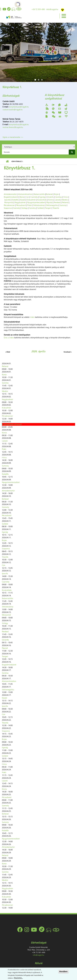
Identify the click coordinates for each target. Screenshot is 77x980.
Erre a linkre (9, 338)
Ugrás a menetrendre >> (13, 137)
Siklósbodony (39, 205)
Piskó (29, 205)
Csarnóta (34, 197)
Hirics (66, 197)
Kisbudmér (31, 200)
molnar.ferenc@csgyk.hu (13, 127)
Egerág (42, 197)
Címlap (7, 161)
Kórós (51, 200)
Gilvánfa (50, 197)
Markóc (65, 200)
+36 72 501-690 (38, 9)
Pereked (57, 202)
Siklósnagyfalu (52, 205)
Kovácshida (42, 200)
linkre (32, 317)
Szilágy (25, 208)
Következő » (68, 352)
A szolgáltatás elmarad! (12, 424)
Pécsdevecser (9, 205)
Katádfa (15, 200)
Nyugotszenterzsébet (36, 202)
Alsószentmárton (25, 194)
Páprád (49, 202)
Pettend (65, 202)
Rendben (63, 971)
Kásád (23, 200)
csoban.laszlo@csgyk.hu (13, 109)
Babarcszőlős (39, 194)
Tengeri (48, 208)
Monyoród (9, 202)
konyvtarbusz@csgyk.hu (19, 107)
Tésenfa (56, 208)
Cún (27, 197)
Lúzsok (57, 200)
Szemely (17, 208)
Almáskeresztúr (10, 194)
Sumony (63, 205)
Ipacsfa (7, 200)
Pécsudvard (21, 205)
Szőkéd (40, 208)
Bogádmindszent (11, 197)
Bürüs (22, 197)
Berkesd (49, 194)
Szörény (32, 208)
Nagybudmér (20, 202)
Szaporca (8, 208)
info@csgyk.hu (52, 9)
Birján (56, 194)
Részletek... (18, 978)
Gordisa (58, 197)
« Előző (8, 352)
